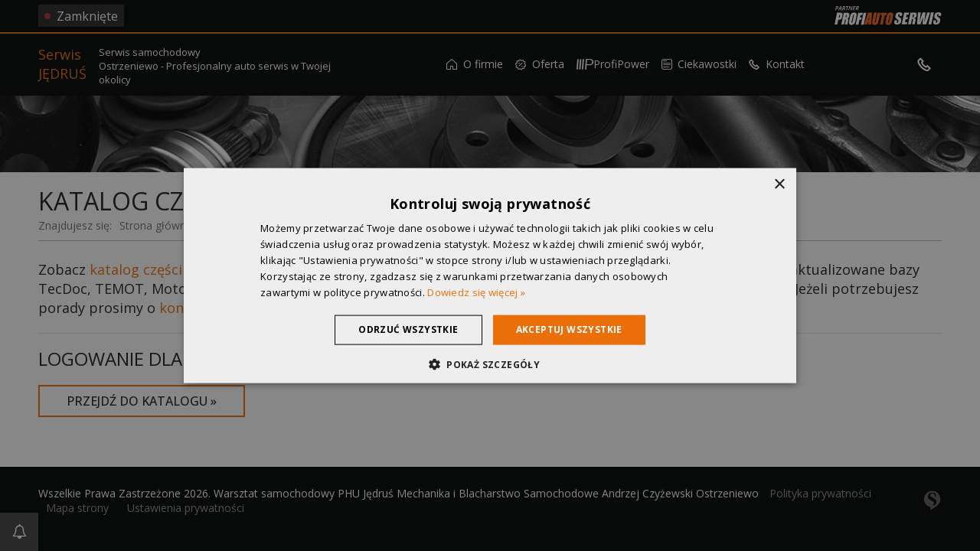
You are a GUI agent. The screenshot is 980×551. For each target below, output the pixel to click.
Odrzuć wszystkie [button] (408, 329)
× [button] (779, 185)
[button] (490, 364)
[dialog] (490, 275)
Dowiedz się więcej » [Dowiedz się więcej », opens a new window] (476, 292)
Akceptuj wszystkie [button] (569, 329)
